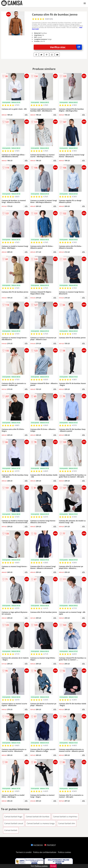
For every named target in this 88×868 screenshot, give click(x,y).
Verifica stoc (66, 47)
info (26, 115)
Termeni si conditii (24, 852)
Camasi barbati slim (67, 823)
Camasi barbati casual (14, 823)
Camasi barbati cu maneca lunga (41, 823)
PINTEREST (50, 845)
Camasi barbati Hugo (13, 817)
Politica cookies (65, 852)
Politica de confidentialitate (45, 852)
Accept (53, 866)
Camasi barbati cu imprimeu (65, 817)
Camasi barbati (11, 830)
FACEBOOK (37, 845)
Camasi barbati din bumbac (38, 817)
